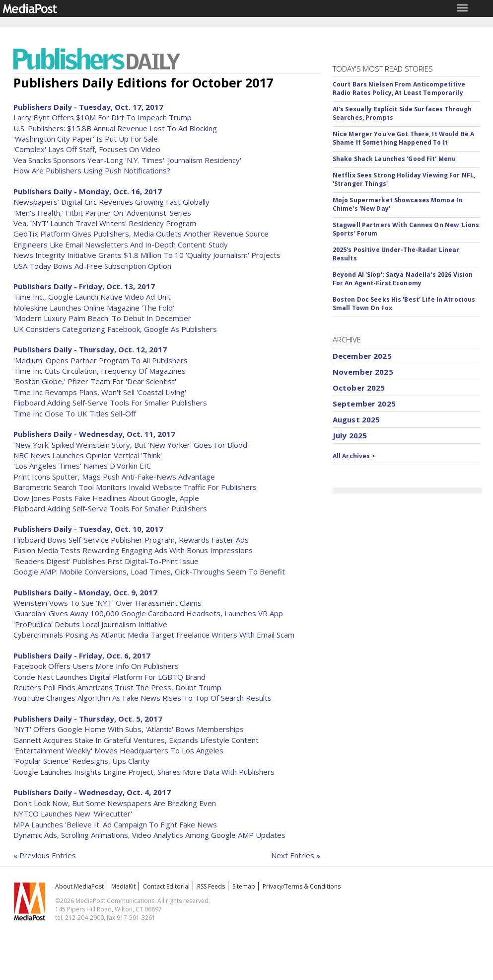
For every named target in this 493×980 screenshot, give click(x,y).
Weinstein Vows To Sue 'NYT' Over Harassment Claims (107, 603)
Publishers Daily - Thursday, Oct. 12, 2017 (90, 349)
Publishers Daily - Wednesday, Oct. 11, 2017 (94, 434)
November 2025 (363, 372)
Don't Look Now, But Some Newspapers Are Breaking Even (115, 803)
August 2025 (356, 419)
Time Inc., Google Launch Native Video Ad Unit (92, 297)
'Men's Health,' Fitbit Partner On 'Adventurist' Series (102, 213)
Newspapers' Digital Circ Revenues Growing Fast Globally (111, 202)
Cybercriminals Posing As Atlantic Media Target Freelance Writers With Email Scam (154, 635)
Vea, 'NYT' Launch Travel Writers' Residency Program (105, 223)
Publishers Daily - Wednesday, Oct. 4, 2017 (92, 792)
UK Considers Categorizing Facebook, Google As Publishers (115, 329)
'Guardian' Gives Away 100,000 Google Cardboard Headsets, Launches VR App (148, 613)
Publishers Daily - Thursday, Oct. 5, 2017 (88, 719)
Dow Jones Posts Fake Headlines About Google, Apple (106, 498)
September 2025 (364, 404)
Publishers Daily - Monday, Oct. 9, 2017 (85, 592)
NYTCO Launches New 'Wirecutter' (73, 814)
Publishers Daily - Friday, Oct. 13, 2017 (84, 286)
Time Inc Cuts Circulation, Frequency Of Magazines (100, 371)
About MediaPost (79, 886)
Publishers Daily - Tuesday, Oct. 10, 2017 (88, 529)
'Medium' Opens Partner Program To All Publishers (101, 360)
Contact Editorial (166, 886)
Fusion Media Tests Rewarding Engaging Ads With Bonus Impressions (133, 550)
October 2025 (359, 388)
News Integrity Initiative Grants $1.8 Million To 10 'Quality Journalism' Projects (147, 255)
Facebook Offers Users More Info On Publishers (96, 666)
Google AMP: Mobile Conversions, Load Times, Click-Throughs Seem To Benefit (149, 572)
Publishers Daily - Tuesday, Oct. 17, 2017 (88, 107)
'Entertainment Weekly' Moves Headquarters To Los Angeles (118, 750)
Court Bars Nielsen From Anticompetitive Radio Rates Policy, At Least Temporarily (399, 88)
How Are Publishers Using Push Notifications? (92, 170)
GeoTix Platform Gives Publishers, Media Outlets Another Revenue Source (141, 234)
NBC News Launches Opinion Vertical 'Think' (88, 455)
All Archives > (354, 456)
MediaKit (123, 886)
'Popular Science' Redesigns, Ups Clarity (81, 761)
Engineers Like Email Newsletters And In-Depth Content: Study (121, 245)
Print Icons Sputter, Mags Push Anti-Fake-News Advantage (114, 477)
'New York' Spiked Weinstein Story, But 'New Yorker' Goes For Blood (130, 445)
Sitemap (244, 886)
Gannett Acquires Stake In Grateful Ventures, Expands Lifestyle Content (136, 740)
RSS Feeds (211, 886)
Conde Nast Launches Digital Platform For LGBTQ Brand (109, 677)
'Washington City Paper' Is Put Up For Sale (86, 139)
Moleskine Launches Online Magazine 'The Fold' (94, 308)
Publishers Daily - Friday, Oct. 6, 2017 (82, 655)
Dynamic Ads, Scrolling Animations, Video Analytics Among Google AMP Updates (149, 835)
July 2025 (350, 435)
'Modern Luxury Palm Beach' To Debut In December (102, 318)
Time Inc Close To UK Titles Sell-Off (75, 413)
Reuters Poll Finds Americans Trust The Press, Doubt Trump (117, 687)
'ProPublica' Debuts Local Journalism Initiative (90, 624)
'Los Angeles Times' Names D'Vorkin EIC (82, 466)
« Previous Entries (45, 855)
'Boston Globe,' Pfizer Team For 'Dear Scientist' (95, 381)
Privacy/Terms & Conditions (302, 886)
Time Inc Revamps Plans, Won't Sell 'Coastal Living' (100, 392)
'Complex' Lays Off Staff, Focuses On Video (87, 149)
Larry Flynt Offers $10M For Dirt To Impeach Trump (103, 117)
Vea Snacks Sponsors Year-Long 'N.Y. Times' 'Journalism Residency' (127, 160)
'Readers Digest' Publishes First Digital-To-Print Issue (106, 561)
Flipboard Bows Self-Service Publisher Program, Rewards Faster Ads (131, 540)
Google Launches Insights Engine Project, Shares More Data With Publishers (144, 772)
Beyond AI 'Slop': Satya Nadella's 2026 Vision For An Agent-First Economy (403, 279)
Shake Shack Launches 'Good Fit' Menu (394, 159)
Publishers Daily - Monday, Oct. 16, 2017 (88, 191)
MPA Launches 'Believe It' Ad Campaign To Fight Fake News (115, 824)
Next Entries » (296, 855)
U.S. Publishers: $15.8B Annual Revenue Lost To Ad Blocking (115, 128)
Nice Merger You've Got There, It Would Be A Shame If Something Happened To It (403, 138)
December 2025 (362, 356)
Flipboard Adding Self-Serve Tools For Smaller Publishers (110, 403)
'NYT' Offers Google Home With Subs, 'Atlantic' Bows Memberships (129, 729)
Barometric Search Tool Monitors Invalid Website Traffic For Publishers (135, 487)
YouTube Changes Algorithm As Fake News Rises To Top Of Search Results (142, 698)
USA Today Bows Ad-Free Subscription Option (92, 266)
